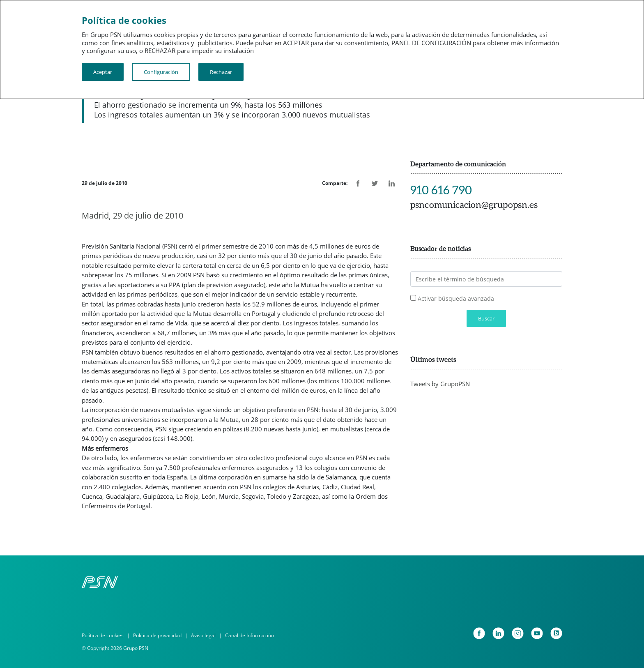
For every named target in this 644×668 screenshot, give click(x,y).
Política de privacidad (157, 635)
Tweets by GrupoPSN (440, 384)
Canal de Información (250, 635)
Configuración (161, 72)
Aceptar (103, 72)
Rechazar (221, 72)
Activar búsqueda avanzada (456, 298)
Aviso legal (203, 635)
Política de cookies (103, 635)
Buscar (486, 318)
